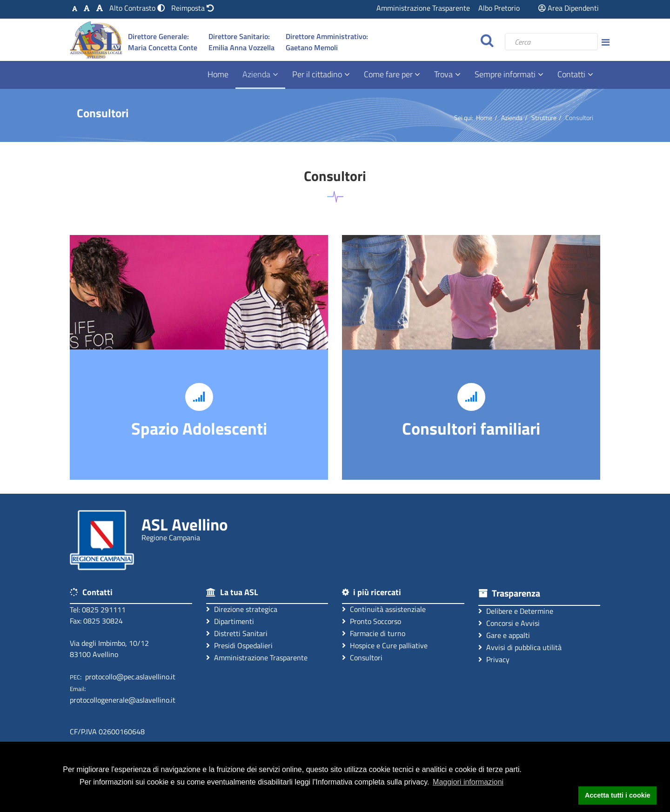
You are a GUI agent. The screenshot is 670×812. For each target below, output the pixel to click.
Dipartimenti (230, 621)
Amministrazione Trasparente (423, 8)
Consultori (362, 657)
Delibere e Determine (516, 611)
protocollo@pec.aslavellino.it (130, 677)
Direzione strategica (242, 609)
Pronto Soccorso (372, 621)
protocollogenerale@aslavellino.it (123, 700)
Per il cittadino (317, 74)
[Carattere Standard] (75, 8)
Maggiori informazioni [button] (468, 782)
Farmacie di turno (374, 633)
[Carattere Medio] (87, 8)
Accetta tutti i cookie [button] (618, 795)
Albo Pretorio (499, 8)
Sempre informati (505, 74)
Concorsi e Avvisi (509, 623)
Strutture (544, 117)
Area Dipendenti (569, 8)
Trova (443, 74)
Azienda (256, 74)
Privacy (494, 659)
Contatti (571, 74)
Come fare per (389, 74)
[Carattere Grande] (100, 8)
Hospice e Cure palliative (385, 645)
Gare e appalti (504, 635)
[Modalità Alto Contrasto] (138, 8)
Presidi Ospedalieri (239, 645)
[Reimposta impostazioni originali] (193, 8)
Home (218, 74)
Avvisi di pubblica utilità (520, 647)
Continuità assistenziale (384, 609)
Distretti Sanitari (237, 633)
